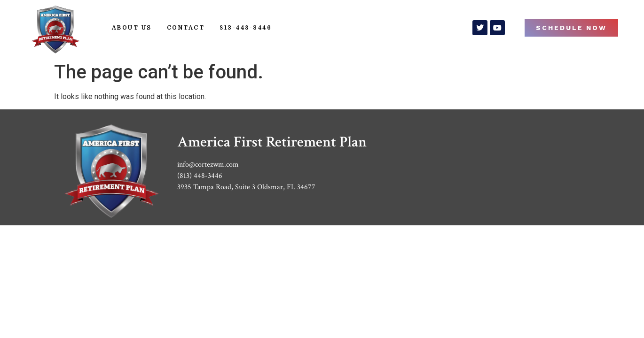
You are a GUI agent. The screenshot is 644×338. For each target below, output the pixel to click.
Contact (186, 28)
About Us (132, 28)
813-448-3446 (246, 28)
